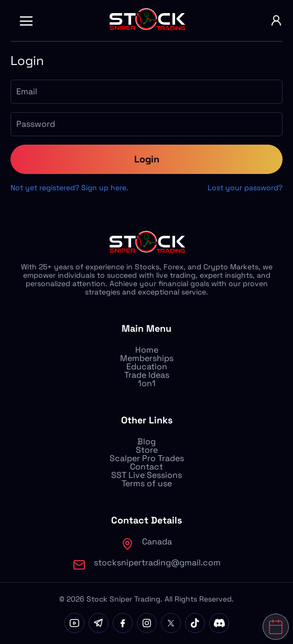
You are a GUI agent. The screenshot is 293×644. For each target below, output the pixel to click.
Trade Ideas (147, 375)
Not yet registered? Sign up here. (69, 188)
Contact (146, 467)
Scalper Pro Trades (147, 458)
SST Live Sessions (146, 475)
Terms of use (147, 483)
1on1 (147, 383)
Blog (146, 441)
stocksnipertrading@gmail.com (157, 563)
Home (147, 350)
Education (147, 367)
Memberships (147, 358)
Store (147, 450)
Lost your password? (245, 188)
